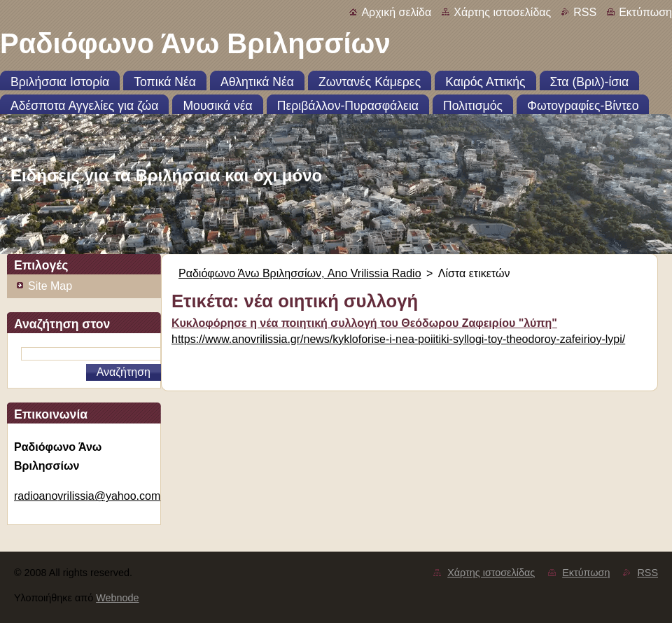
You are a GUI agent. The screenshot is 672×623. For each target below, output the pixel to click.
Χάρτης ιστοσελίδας (502, 12)
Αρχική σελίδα (396, 12)
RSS (585, 12)
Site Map (50, 286)
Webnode (117, 598)
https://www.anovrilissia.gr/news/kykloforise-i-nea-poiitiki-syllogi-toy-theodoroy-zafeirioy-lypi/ (398, 339)
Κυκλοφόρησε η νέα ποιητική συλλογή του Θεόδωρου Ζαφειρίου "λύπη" (364, 323)
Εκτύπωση (645, 12)
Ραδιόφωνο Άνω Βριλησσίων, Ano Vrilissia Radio (300, 273)
